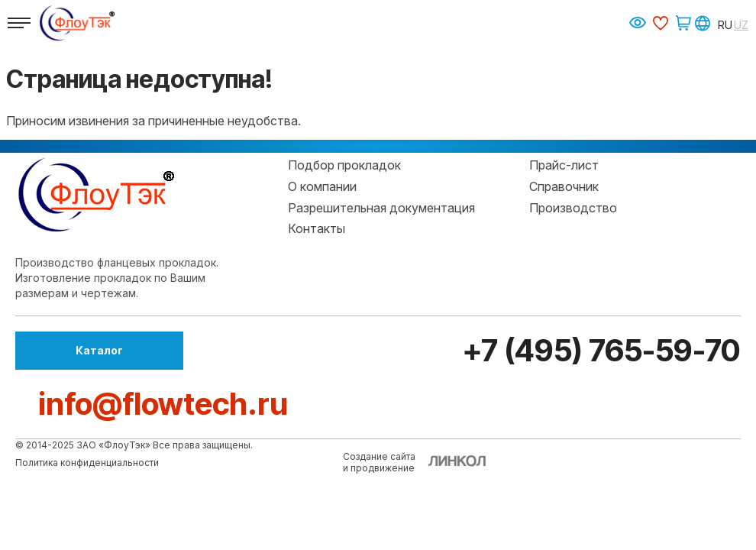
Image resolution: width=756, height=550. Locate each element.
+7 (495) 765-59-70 (599, 350)
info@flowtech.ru (163, 404)
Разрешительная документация (381, 208)
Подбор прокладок (344, 165)
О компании (322, 186)
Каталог (99, 350)
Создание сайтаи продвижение (379, 462)
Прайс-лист (564, 165)
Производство (573, 208)
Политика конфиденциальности (87, 463)
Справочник (564, 186)
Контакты (317, 228)
